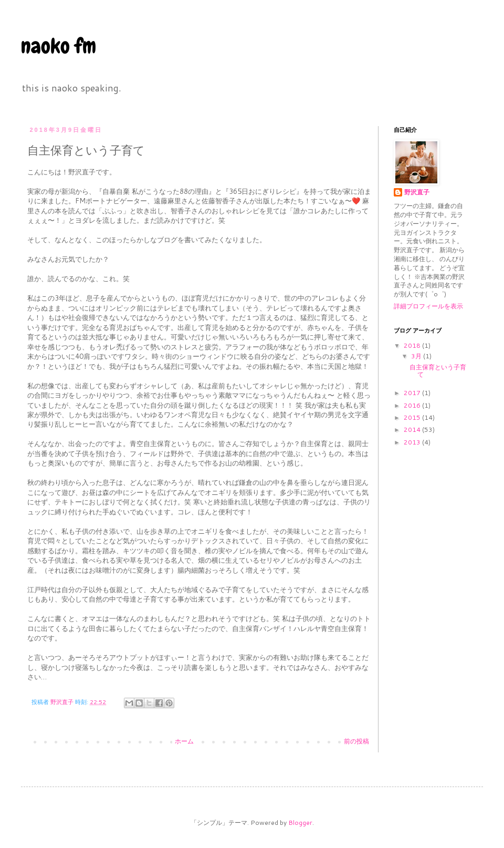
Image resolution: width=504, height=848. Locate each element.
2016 (413, 405)
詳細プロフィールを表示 (428, 306)
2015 (413, 417)
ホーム (184, 741)
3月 (417, 356)
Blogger (300, 823)
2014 (413, 430)
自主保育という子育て (438, 371)
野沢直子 (417, 192)
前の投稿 (356, 741)
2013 (413, 442)
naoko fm (59, 46)
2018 (413, 345)
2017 (413, 393)
